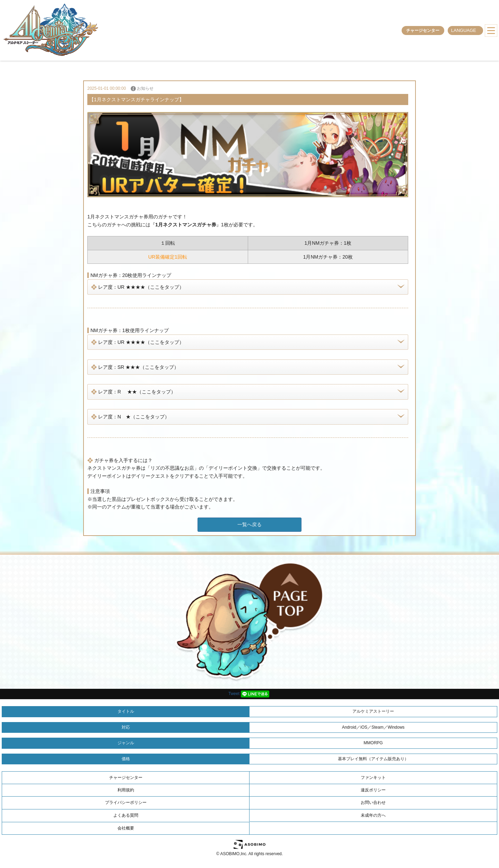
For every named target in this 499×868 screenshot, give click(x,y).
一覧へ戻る (249, 524)
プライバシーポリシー (126, 802)
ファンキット (373, 778)
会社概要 (126, 828)
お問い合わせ (373, 802)
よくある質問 (126, 815)
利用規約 (126, 790)
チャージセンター (423, 31)
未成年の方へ (373, 815)
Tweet (234, 694)
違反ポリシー (373, 790)
